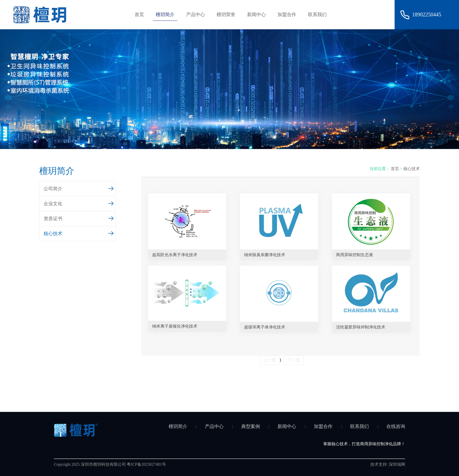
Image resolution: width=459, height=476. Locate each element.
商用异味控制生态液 (354, 255)
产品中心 (196, 14)
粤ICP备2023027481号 (146, 464)
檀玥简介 (165, 14)
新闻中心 (256, 14)
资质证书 (79, 218)
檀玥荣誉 (226, 14)
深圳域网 (397, 464)
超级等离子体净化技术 (265, 327)
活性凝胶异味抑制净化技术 (361, 327)
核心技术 (79, 233)
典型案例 (251, 426)
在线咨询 (396, 426)
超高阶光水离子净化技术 (175, 255)
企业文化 (79, 203)
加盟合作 (287, 14)
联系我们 (317, 14)
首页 (139, 14)
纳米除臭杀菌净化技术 (265, 255)
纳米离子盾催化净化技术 (175, 326)
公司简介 (79, 188)
